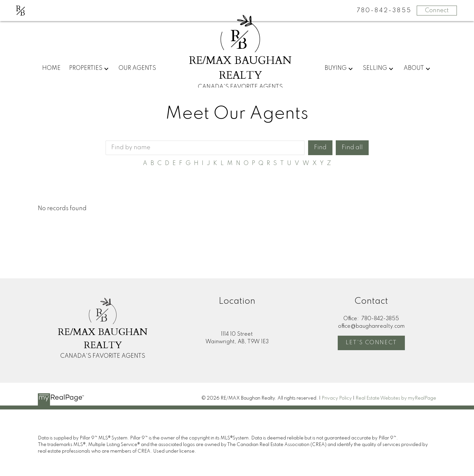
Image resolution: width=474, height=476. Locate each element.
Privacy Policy (337, 398)
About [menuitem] (414, 68)
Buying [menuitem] (336, 68)
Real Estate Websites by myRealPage (396, 398)
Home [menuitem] (51, 68)
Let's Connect (371, 343)
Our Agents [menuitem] (137, 68)
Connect (437, 11)
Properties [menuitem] (86, 68)
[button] (371, 343)
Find (320, 148)
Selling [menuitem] (375, 68)
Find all (352, 148)
